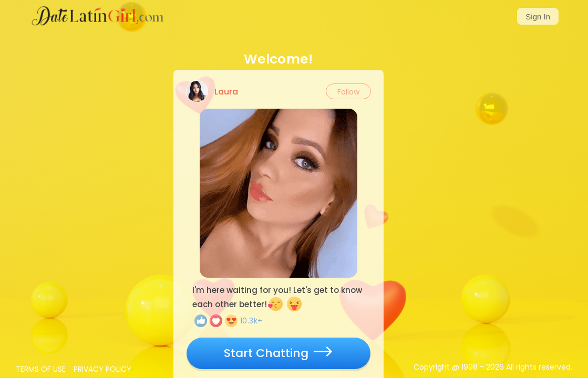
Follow (348, 92)
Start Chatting (278, 353)
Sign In (538, 17)
